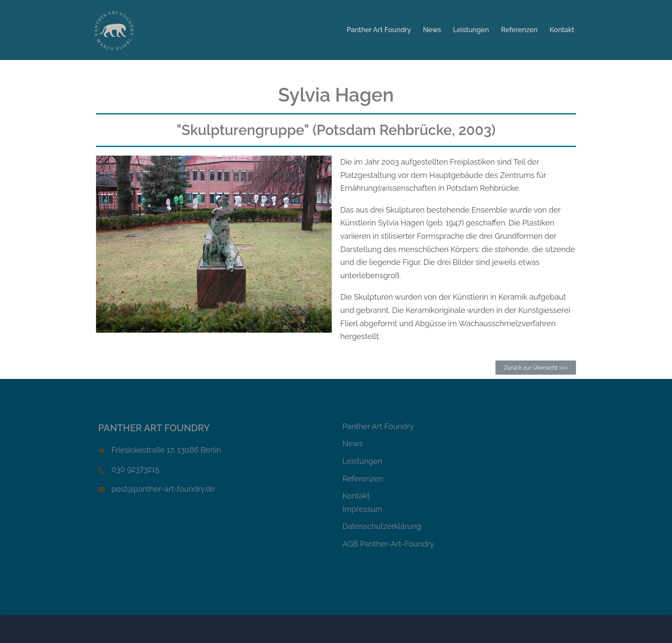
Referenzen (519, 30)
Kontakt (562, 30)
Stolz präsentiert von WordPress (148, 629)
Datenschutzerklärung (382, 526)
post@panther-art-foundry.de (163, 489)
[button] (536, 368)
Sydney (253, 629)
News (432, 30)
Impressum (362, 509)
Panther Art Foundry (379, 30)
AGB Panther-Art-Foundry (388, 544)
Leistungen (471, 30)
